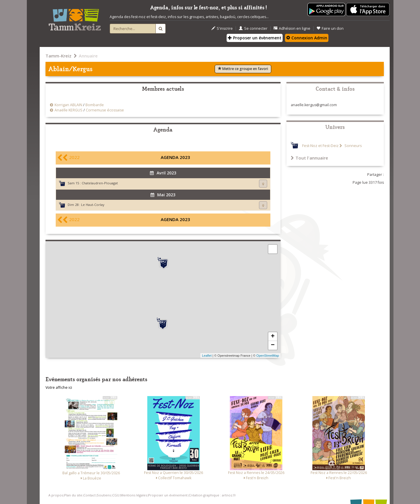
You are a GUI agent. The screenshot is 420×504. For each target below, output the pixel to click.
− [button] (273, 345)
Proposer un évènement (255, 38)
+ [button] (273, 337)
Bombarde (95, 105)
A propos (56, 495)
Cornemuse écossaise (105, 110)
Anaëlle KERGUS (69, 110)
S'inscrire (222, 28)
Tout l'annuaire (309, 158)
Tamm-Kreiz (58, 56)
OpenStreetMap (268, 356)
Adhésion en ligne (292, 28)
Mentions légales (134, 495)
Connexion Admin (307, 38)
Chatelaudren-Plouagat (100, 183)
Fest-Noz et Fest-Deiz (320, 146)
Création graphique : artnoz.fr (212, 495)
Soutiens (104, 495)
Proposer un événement (168, 495)
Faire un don (330, 28)
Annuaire (88, 56)
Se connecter (253, 28)
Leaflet (207, 356)
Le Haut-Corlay (93, 205)
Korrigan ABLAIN (68, 105)
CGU (116, 495)
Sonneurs (353, 146)
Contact (90, 495)
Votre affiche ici (59, 387)
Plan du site (73, 495)
